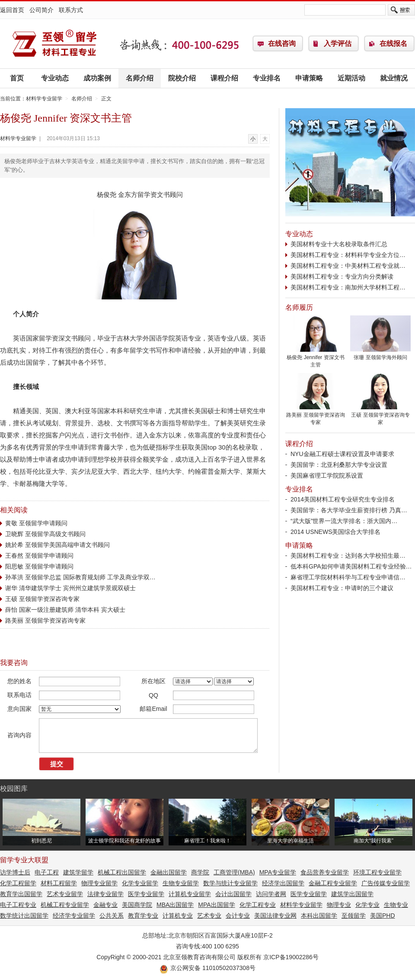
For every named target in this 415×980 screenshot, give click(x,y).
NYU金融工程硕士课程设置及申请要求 (342, 454)
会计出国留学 (233, 894)
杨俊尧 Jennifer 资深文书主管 (316, 358)
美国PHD (383, 916)
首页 (17, 78)
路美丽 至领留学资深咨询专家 (45, 620)
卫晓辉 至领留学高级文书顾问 (45, 534)
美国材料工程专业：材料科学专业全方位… (348, 255)
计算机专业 (178, 916)
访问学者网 (271, 894)
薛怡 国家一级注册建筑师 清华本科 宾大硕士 (65, 610)
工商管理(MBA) (234, 872)
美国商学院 (137, 905)
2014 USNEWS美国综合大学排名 (335, 532)
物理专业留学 (99, 883)
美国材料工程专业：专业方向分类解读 (342, 276)
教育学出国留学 (21, 894)
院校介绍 (182, 78)
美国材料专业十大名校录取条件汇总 (339, 244)
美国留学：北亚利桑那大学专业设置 (339, 465)
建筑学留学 (78, 872)
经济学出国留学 (283, 883)
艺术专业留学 (65, 894)
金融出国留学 (169, 872)
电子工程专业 (18, 905)
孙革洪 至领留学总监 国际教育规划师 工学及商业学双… (80, 577)
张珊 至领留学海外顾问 (380, 355)
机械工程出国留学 (122, 872)
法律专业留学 (105, 894)
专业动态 (55, 78)
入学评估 (338, 43)
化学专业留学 (140, 883)
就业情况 (394, 78)
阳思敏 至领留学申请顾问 (39, 566)
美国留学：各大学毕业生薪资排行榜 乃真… (349, 510)
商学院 (200, 872)
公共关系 (112, 916)
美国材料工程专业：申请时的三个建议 (342, 588)
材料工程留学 (59, 883)
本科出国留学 (319, 916)
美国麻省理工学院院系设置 (327, 476)
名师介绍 (140, 78)
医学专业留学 (146, 894)
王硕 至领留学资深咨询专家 (42, 599)
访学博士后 (15, 872)
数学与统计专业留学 (230, 883)
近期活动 (351, 78)
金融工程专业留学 (333, 883)
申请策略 (309, 78)
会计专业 (238, 916)
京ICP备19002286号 (291, 957)
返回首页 (12, 10)
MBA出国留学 (175, 905)
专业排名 (267, 78)
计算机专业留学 (190, 894)
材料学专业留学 (54, 44)
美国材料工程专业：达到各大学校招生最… (348, 556)
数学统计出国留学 (24, 916)
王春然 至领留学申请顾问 (39, 556)
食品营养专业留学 (325, 872)
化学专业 (367, 905)
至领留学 (354, 916)
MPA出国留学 (216, 905)
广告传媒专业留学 (386, 883)
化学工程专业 (258, 905)
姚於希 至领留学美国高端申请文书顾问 (57, 545)
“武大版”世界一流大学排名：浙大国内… (344, 521)
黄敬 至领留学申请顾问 (36, 523)
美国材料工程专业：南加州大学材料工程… (348, 287)
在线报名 (393, 43)
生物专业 (396, 905)
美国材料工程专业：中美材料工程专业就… (348, 266)
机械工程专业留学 (65, 905)
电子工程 (47, 872)
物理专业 (339, 905)
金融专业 (105, 905)
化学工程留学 (18, 883)
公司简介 (41, 10)
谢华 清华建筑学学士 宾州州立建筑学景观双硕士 (70, 588)
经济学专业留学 (74, 916)
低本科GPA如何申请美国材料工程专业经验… (351, 566)
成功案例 (97, 78)
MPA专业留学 (278, 872)
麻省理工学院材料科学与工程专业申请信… (348, 577)
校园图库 (14, 789)
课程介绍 (224, 78)
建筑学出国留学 (352, 894)
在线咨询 (282, 43)
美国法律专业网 (275, 916)
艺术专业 (209, 916)
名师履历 (299, 307)
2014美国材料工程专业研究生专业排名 (343, 499)
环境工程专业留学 (377, 872)
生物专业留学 (181, 883)
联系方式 (71, 10)
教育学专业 (143, 916)
